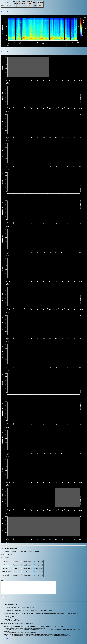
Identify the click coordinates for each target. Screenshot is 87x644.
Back (2, 11)
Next (6, 11)
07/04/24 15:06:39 (6, 6)
